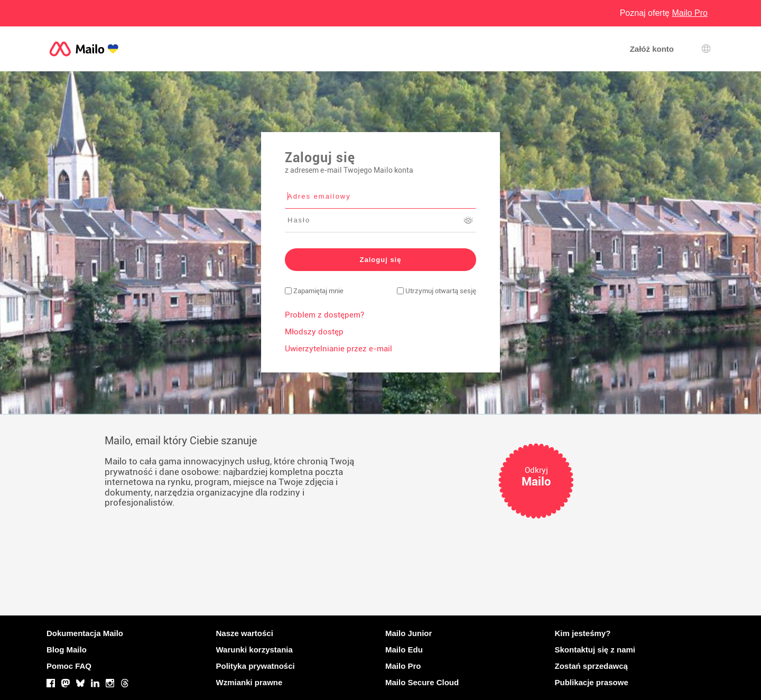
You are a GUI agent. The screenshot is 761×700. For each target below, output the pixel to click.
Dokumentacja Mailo (85, 633)
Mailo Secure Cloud (422, 682)
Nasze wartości (245, 633)
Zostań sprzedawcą (591, 666)
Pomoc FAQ (69, 666)
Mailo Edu (404, 650)
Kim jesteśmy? (583, 633)
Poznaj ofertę (664, 13)
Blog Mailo (67, 650)
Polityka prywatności (256, 666)
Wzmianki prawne (249, 682)
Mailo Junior (409, 633)
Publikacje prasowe (592, 682)
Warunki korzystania (254, 650)
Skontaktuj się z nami (595, 650)
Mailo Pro (403, 666)
